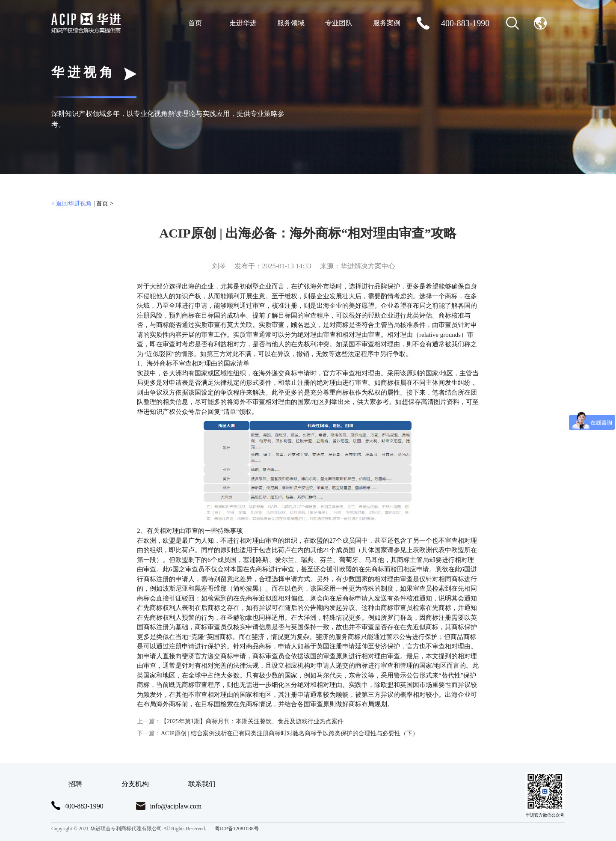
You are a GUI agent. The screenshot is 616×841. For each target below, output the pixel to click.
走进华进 (243, 23)
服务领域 (291, 23)
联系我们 (202, 784)
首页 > (105, 204)
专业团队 (339, 23)
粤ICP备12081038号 (237, 829)
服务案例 (387, 23)
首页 (195, 23)
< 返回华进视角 (72, 204)
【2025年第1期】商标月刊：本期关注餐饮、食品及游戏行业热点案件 (240, 721)
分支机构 (135, 784)
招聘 (75, 784)
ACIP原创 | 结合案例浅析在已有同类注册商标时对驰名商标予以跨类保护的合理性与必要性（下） (278, 733)
